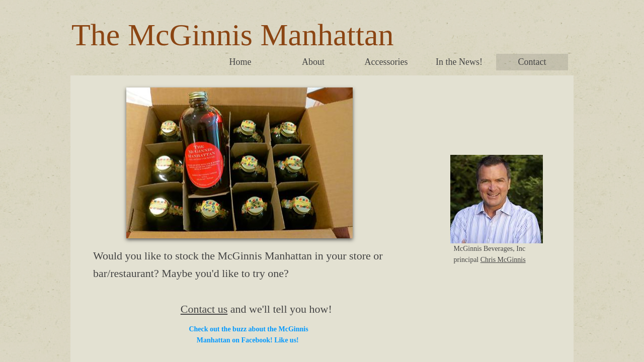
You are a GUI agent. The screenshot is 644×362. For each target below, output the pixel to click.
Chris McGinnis (503, 260)
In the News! (459, 62)
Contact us (204, 309)
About (313, 62)
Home (240, 62)
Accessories (386, 62)
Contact (532, 62)
